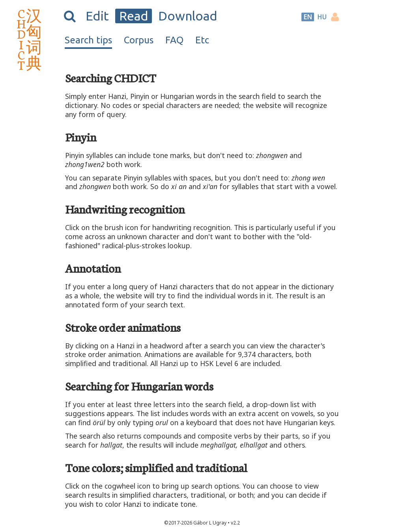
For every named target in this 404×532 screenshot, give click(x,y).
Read (134, 16)
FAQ (174, 40)
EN (308, 17)
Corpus (139, 40)
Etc (202, 40)
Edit (97, 16)
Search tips (88, 40)
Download (188, 16)
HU (322, 17)
